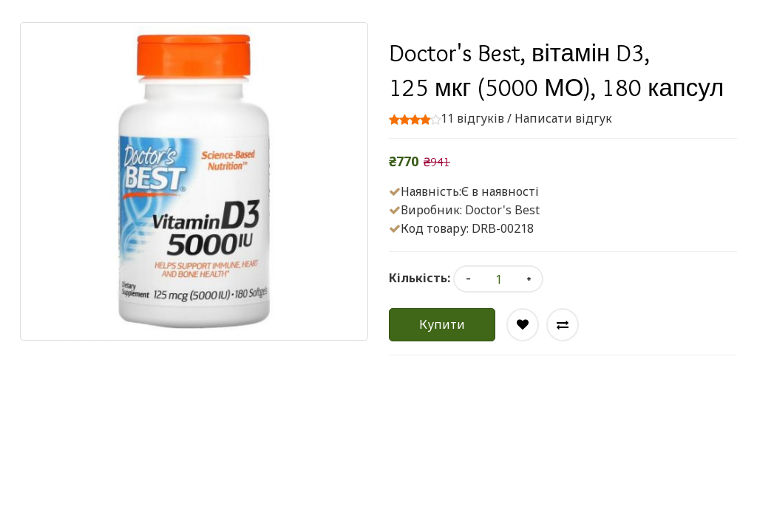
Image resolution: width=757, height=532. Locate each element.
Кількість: (420, 278)
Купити (442, 324)
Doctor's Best (502, 210)
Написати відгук (563, 118)
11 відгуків (472, 118)
